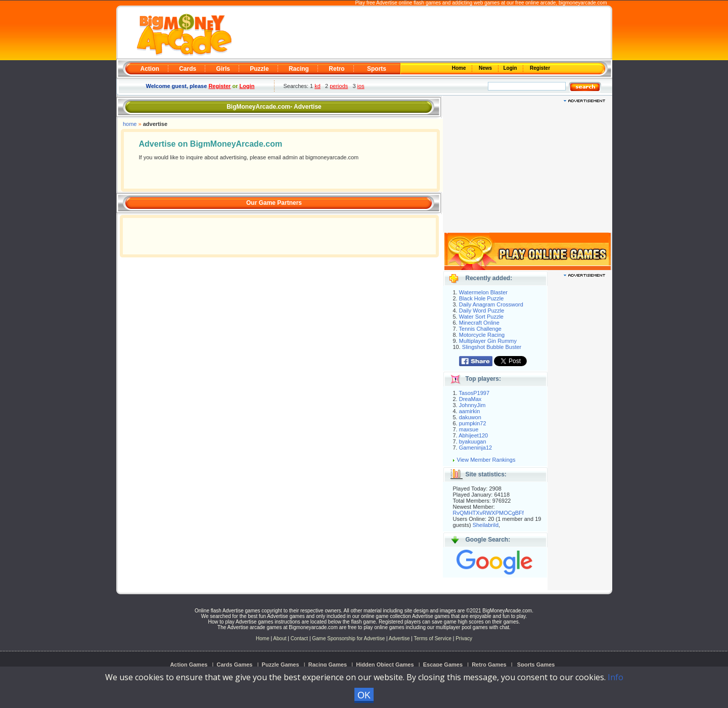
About (280, 638)
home (130, 124)
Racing (299, 69)
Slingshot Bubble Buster (492, 347)
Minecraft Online (479, 323)
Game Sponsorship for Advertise (348, 638)
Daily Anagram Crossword (491, 304)
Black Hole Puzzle (482, 298)
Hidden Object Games (385, 665)
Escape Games (443, 665)
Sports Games (536, 665)
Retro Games (489, 665)
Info (616, 677)
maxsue (469, 429)
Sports (377, 69)
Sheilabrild (486, 525)
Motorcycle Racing (482, 335)
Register (539, 68)
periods (339, 86)
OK (364, 695)
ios (361, 86)
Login (511, 68)
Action (150, 69)
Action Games (189, 665)
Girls (223, 69)
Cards (188, 69)
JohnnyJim (472, 405)
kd (317, 86)
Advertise (399, 638)
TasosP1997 (474, 393)
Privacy (464, 638)
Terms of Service (434, 638)
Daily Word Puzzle (482, 311)
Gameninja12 (475, 448)
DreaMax (470, 399)
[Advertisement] (421, 33)
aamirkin (470, 411)
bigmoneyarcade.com (583, 3)
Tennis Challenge (480, 329)
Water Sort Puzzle (481, 317)
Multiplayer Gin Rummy (488, 341)
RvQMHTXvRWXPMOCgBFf (488, 513)
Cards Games (235, 665)
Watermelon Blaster (483, 292)
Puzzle (259, 69)
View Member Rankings (486, 460)
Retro (336, 69)
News (486, 68)
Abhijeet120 (473, 435)
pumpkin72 (473, 423)
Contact (299, 638)
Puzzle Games (281, 665)
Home (460, 68)
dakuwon (470, 417)
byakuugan (473, 441)
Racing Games (328, 665)
